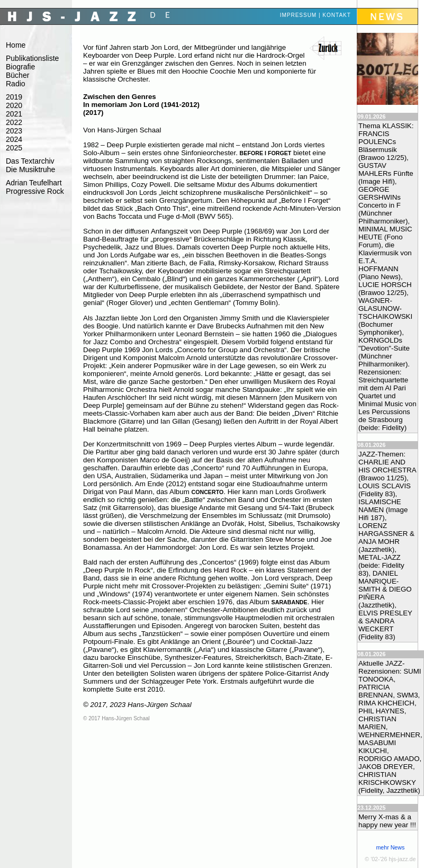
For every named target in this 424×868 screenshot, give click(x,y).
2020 (14, 105)
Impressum (299, 15)
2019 (14, 97)
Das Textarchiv (30, 161)
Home (16, 45)
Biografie (20, 67)
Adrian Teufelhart (34, 183)
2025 (14, 148)
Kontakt (336, 15)
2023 (14, 131)
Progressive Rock (35, 191)
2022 (14, 122)
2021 (14, 114)
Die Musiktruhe (30, 169)
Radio (16, 84)
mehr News (390, 847)
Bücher (17, 75)
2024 (14, 139)
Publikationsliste (32, 58)
